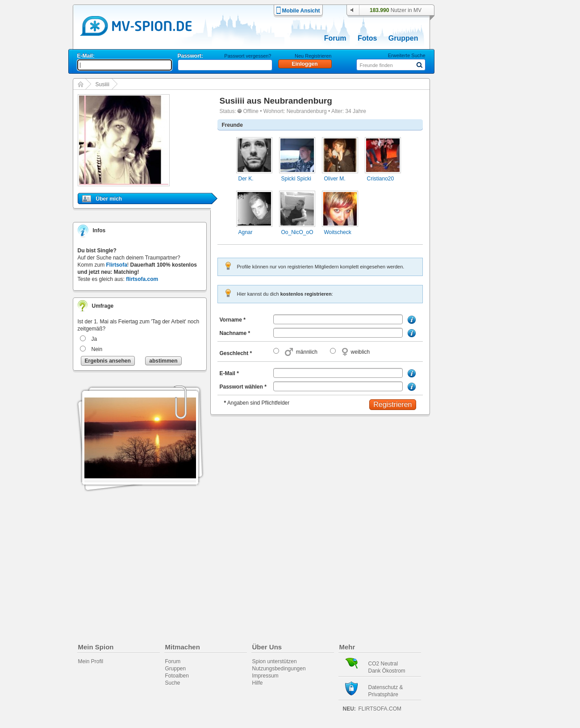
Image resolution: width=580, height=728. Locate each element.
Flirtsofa (117, 265)
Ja (94, 339)
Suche (173, 683)
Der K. (246, 179)
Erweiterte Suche (407, 55)
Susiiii (102, 84)
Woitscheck (338, 232)
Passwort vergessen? (248, 56)
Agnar (246, 232)
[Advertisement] (480, 255)
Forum (335, 38)
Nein (97, 349)
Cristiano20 (381, 179)
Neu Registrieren (313, 56)
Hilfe (258, 683)
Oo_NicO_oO (297, 232)
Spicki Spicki (296, 179)
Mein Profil (91, 661)
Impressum (265, 676)
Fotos (367, 38)
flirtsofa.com (142, 279)
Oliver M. (335, 179)
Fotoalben (177, 676)
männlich (307, 352)
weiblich (361, 352)
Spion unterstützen (275, 661)
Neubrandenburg (298, 101)
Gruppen (403, 38)
